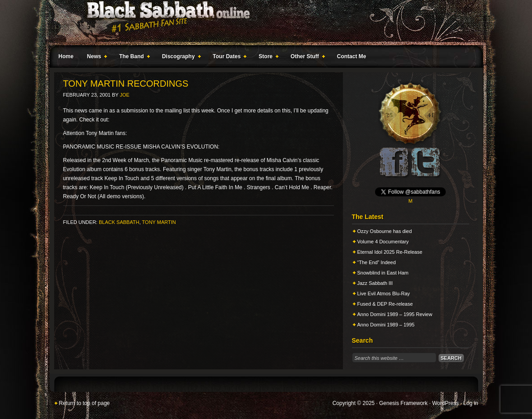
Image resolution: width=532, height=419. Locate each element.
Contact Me (352, 56)
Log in (471, 403)
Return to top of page (85, 403)
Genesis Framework (403, 403)
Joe (124, 95)
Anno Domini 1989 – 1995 (386, 325)
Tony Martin (159, 222)
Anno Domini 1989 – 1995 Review (395, 314)
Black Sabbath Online (262, 23)
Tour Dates (228, 58)
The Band (133, 58)
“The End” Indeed (377, 262)
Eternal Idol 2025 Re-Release (390, 252)
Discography (180, 58)
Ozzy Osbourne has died (385, 231)
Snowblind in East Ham (383, 273)
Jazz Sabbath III (375, 283)
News (95, 58)
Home (66, 56)
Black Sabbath (119, 222)
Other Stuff (306, 58)
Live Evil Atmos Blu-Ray (384, 293)
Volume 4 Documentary (383, 242)
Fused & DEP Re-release (385, 304)
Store (267, 58)
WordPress (446, 403)
